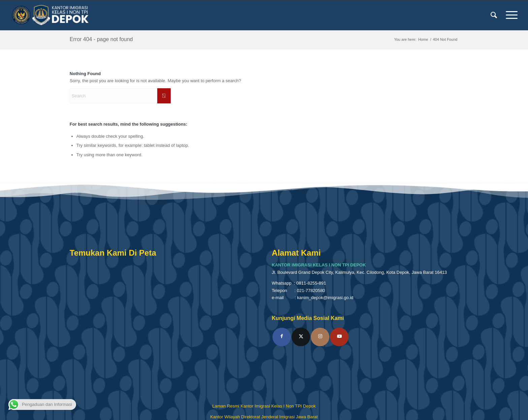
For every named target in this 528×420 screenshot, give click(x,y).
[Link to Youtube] (339, 337)
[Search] (494, 15)
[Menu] (509, 15)
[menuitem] (494, 15)
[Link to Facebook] (282, 337)
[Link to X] (301, 337)
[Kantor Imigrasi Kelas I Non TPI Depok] (50, 15)
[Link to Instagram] (320, 337)
